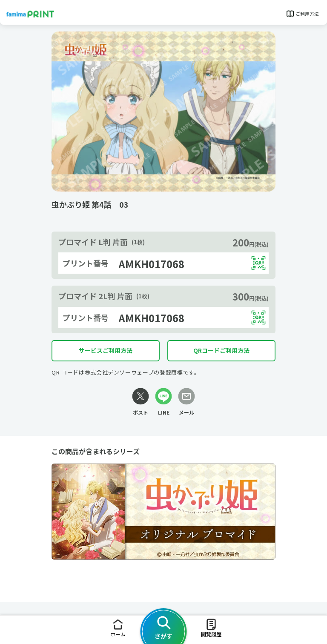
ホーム (118, 628)
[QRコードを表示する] (258, 263)
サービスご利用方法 (106, 350)
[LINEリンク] (163, 402)
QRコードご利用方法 (221, 350)
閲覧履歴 (211, 628)
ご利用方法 (302, 14)
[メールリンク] (186, 402)
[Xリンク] (141, 402)
